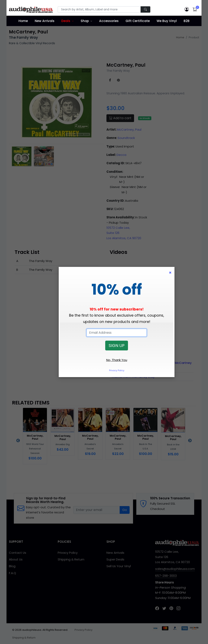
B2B (187, 21)
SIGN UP (117, 346)
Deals (66, 21)
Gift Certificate (138, 21)
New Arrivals (45, 21)
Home (23, 21)
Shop (85, 21)
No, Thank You (117, 360)
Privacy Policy (117, 370)
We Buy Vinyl (167, 21)
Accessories (109, 21)
